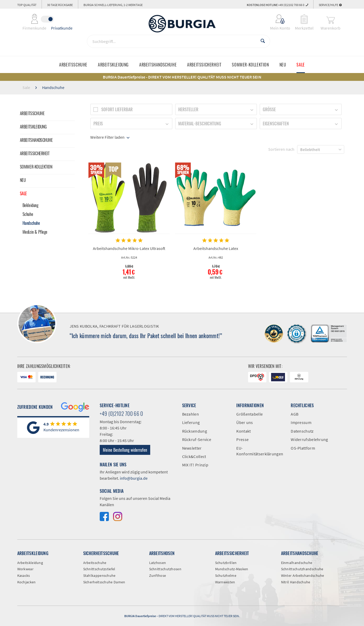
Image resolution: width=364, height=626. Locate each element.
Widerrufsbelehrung (309, 439)
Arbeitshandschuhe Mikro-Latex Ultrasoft (129, 248)
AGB (295, 414)
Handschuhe (31, 223)
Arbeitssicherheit (35, 153)
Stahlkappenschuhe (99, 575)
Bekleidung (30, 205)
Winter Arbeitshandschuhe (303, 575)
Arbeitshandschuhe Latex (216, 248)
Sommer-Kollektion (36, 167)
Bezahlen (191, 414)
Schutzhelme (226, 575)
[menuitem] (277, 19)
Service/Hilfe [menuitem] (330, 5)
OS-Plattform (303, 448)
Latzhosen (158, 563)
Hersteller (188, 109)
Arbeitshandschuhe (36, 140)
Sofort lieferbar (117, 109)
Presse (242, 439)
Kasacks (24, 575)
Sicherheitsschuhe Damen (104, 582)
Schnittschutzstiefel (99, 569)
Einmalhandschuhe (297, 563)
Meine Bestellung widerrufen (125, 450)
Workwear (25, 569)
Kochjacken (27, 582)
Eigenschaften (276, 124)
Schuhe (28, 214)
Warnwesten (225, 582)
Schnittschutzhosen (165, 569)
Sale (23, 193)
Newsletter (192, 448)
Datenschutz (302, 431)
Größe (269, 109)
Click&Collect (194, 456)
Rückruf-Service (197, 439)
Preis (98, 124)
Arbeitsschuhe (32, 113)
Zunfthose (158, 575)
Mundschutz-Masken (232, 569)
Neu (23, 180)
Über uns (245, 422)
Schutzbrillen (226, 563)
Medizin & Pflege (35, 232)
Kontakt (243, 431)
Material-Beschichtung (200, 124)
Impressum (301, 422)
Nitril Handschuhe (296, 582)
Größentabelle (250, 414)
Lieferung (191, 422)
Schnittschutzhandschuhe (302, 569)
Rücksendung (195, 431)
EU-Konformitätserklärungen (260, 451)
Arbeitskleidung (33, 127)
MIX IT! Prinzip (195, 465)
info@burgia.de (134, 478)
